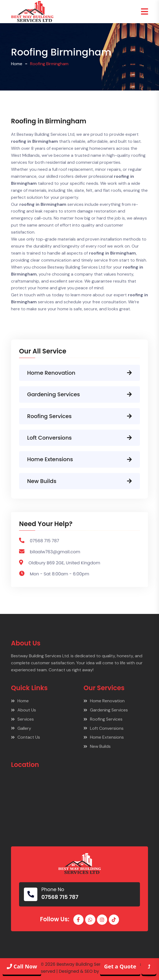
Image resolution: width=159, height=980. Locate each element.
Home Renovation (79, 373)
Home (17, 64)
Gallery (21, 728)
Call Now (22, 966)
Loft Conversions (79, 438)
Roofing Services (79, 416)
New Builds (79, 481)
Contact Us (26, 737)
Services (22, 719)
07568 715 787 (60, 897)
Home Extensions (79, 459)
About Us (24, 710)
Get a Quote (120, 966)
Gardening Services (79, 394)
